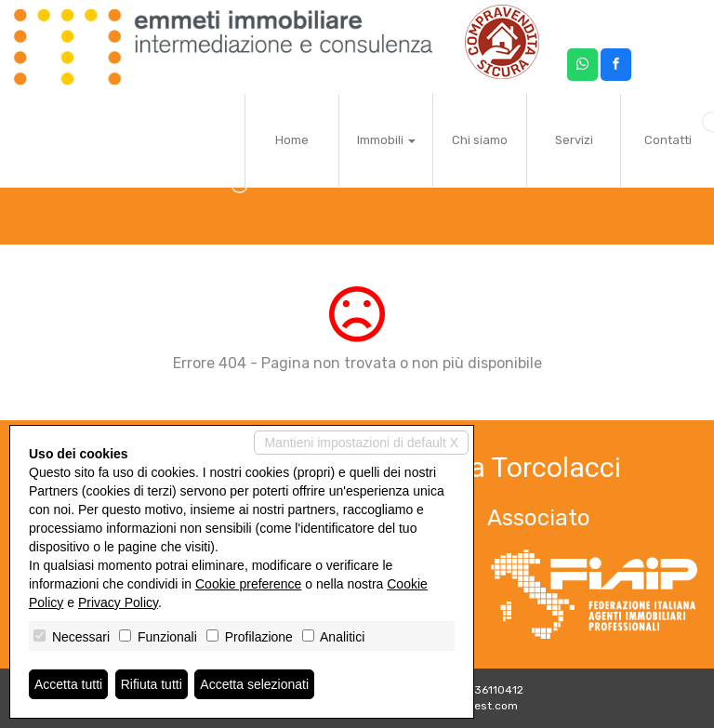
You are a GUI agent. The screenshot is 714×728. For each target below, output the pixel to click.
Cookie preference (248, 584)
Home (292, 140)
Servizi (574, 140)
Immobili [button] (386, 140)
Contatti (668, 140)
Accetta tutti (68, 684)
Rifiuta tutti (152, 684)
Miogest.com (483, 706)
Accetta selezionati (254, 684)
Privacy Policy (118, 602)
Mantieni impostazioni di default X (361, 443)
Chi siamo (480, 140)
